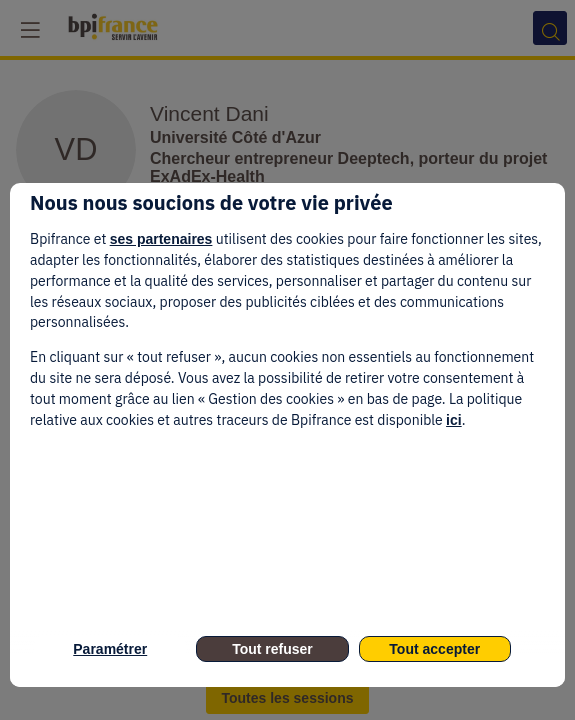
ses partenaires (161, 239)
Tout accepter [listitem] (434, 649)
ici (454, 420)
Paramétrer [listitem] (110, 649)
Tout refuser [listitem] (272, 649)
